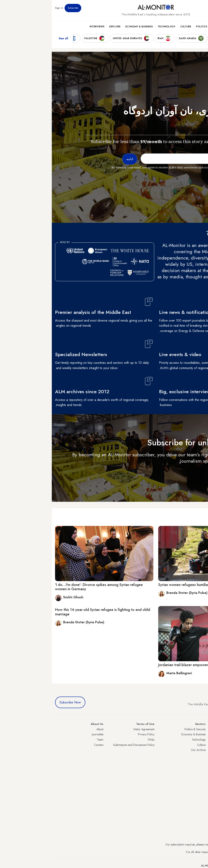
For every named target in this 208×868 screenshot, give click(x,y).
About (48, 729)
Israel (202, 750)
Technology (115, 27)
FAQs (99, 740)
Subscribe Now (18, 702)
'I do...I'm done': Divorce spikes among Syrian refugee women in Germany (47, 587)
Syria (202, 776)
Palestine (200, 755)
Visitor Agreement (92, 729)
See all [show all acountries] (12, 38)
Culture (134, 27)
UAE (202, 745)
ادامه (197, 473)
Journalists (46, 734)
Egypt (202, 760)
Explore (63, 27)
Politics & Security (157, 27)
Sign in (7, 8)
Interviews (45, 27)
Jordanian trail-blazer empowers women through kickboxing (154, 665)
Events (175, 8)
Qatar (201, 766)
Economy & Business (87, 27)
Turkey (201, 729)
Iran (203, 740)
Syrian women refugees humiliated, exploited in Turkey (150, 585)
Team (48, 740)
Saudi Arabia (197, 734)
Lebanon (200, 771)
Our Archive (146, 750)
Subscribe (21, 8)
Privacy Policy (94, 734)
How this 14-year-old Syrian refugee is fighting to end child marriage (51, 612)
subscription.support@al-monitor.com (183, 844)
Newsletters (188, 8)
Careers (47, 745)
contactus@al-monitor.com (189, 852)
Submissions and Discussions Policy (82, 745)
